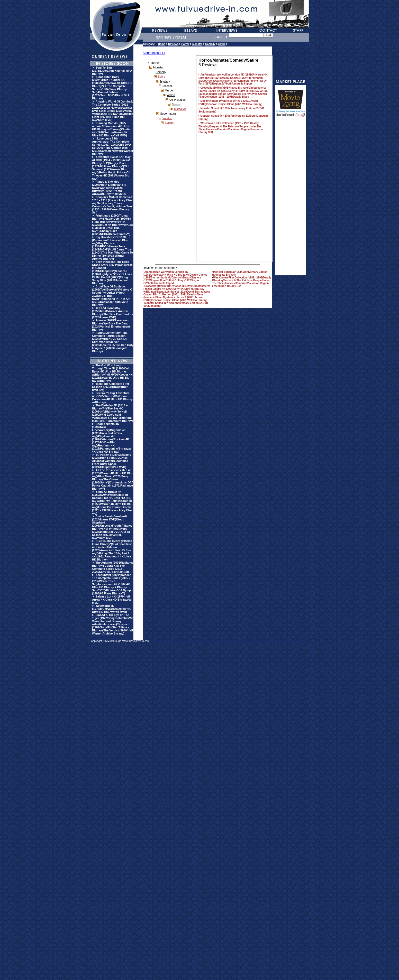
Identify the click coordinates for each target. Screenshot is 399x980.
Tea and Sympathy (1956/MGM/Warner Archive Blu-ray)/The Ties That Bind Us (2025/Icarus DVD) (113, 313)
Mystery (165, 81)
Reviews (173, 44)
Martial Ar (180, 109)
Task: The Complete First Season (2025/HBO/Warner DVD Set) (111, 387)
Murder (169, 90)
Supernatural (168, 114)
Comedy (210, 44)
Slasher (167, 86)
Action (171, 95)
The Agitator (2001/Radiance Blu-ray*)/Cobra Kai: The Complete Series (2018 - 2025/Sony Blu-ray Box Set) (113, 567)
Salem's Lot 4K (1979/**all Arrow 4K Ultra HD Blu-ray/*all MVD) (112, 600)
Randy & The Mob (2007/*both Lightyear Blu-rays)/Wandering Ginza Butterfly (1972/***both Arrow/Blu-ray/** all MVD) (110, 188)
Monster (197, 44)
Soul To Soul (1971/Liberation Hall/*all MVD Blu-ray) (112, 71)
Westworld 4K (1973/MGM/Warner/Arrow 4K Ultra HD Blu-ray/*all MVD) (111, 609)
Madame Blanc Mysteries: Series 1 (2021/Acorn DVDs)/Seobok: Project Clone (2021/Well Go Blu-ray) (175, 299)
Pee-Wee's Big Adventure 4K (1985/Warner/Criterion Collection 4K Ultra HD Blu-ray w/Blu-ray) (112, 398)
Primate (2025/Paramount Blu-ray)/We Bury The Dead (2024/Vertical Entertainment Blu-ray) (111, 325)
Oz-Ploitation (178, 100)
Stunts (176, 104)
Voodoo (167, 118)
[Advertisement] (291, 198)
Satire (222, 44)
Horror (185, 44)
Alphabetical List (154, 53)
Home (162, 44)
